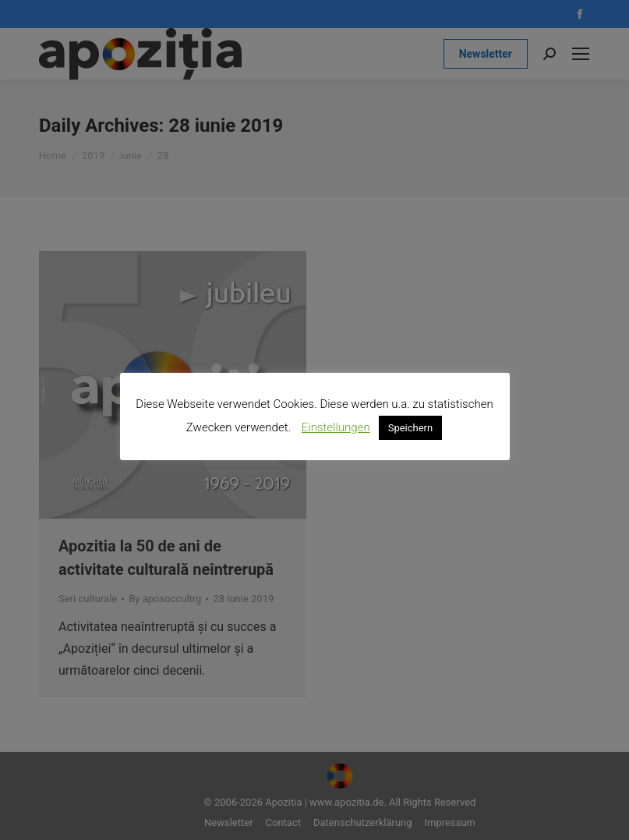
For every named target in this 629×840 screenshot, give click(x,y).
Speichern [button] (411, 428)
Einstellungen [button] (336, 427)
